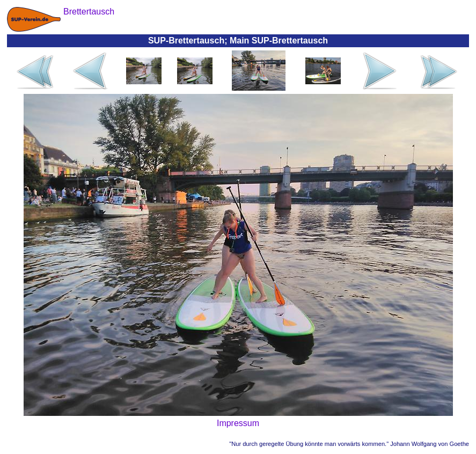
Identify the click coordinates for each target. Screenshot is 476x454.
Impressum (238, 423)
